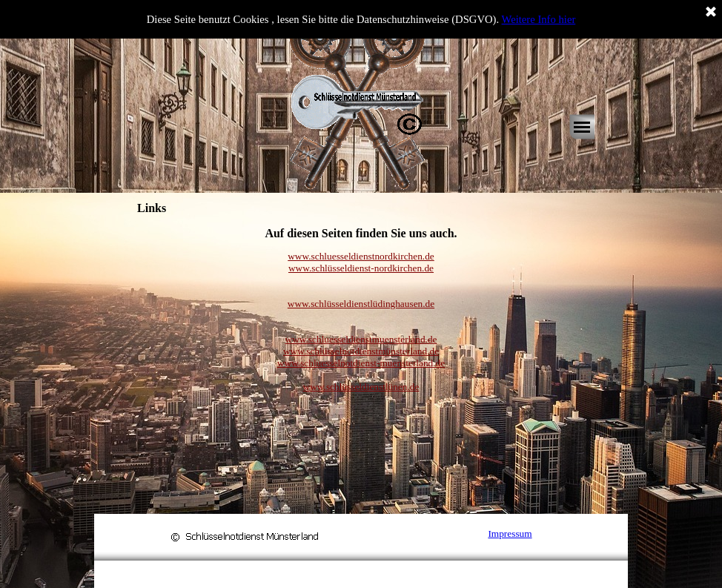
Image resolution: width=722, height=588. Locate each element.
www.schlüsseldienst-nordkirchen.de (361, 268)
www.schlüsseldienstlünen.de (361, 387)
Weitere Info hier (539, 19)
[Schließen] (711, 13)
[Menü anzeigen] (582, 127)
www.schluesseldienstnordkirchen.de (361, 256)
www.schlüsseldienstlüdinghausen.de (361, 304)
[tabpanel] (361, 233)
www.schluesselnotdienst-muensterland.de (361, 363)
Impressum (510, 534)
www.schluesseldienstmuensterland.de (361, 339)
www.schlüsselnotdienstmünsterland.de (361, 351)
